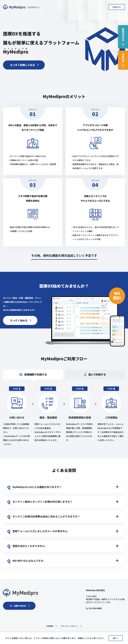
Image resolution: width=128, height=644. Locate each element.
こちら (87, 638)
